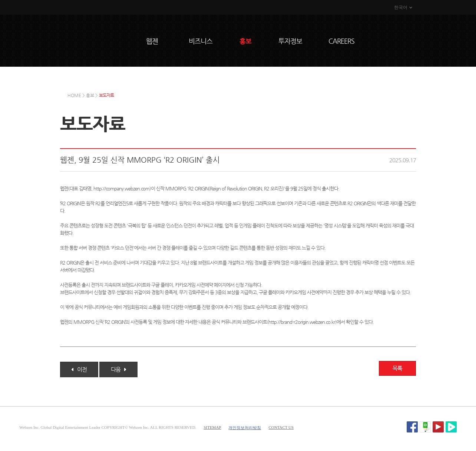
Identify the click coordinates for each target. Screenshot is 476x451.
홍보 (245, 41)
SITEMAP (212, 427)
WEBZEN (108, 40)
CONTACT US (281, 427)
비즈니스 (201, 41)
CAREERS (341, 41)
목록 (397, 368)
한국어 (401, 7)
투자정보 (290, 41)
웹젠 (152, 41)
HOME (74, 95)
